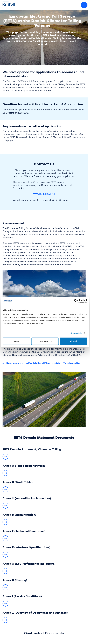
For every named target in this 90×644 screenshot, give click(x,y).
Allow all (73, 341)
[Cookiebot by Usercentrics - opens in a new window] (76, 301)
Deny (17, 341)
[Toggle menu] (84, 5)
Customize (45, 341)
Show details (76, 333)
